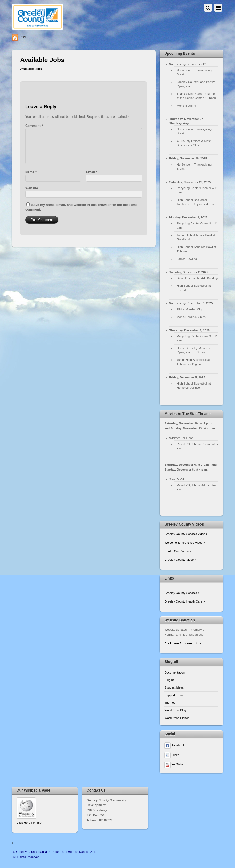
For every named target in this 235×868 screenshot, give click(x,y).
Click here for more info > (183, 643)
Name (31, 172)
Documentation (174, 672)
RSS (23, 37)
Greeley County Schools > (182, 593)
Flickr (171, 755)
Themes (170, 703)
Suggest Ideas (174, 687)
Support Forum (174, 695)
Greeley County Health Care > (184, 601)
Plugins (169, 680)
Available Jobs (31, 69)
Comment (34, 126)
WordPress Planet (176, 718)
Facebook (174, 745)
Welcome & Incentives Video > (185, 542)
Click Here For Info (29, 822)
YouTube (174, 764)
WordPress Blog (175, 710)
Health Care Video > (178, 551)
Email (91, 172)
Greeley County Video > (180, 560)
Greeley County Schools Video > (186, 534)
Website (32, 188)
